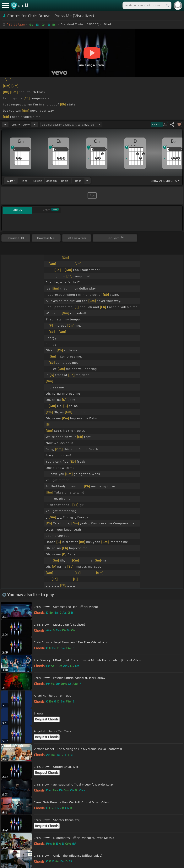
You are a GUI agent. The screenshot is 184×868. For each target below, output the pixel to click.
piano (24, 181)
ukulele (38, 181)
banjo (65, 181)
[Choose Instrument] (87, 181)
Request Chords (47, 719)
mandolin (51, 181)
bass (78, 181)
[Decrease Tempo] (5, 125)
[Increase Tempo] (35, 125)
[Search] (167, 5)
